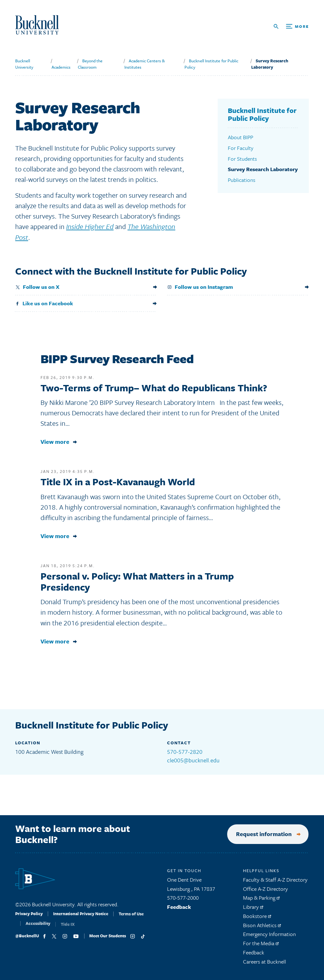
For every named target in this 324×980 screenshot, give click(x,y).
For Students (242, 158)
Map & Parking (261, 899)
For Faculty (241, 148)
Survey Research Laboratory (270, 64)
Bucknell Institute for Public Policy (262, 115)
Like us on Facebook (38, 303)
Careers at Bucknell (265, 963)
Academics (61, 67)
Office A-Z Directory (265, 891)
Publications (242, 180)
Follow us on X (32, 286)
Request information (258, 834)
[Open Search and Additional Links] (291, 26)
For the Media (261, 945)
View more (55, 442)
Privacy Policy (29, 918)
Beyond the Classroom (90, 64)
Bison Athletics (262, 927)
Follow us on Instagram (194, 286)
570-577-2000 (183, 899)
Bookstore (257, 918)
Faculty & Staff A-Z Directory (275, 881)
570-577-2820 (185, 751)
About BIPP (240, 137)
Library (253, 909)
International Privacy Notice (81, 919)
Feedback (179, 909)
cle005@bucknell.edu (193, 760)
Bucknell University (24, 64)
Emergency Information (269, 936)
